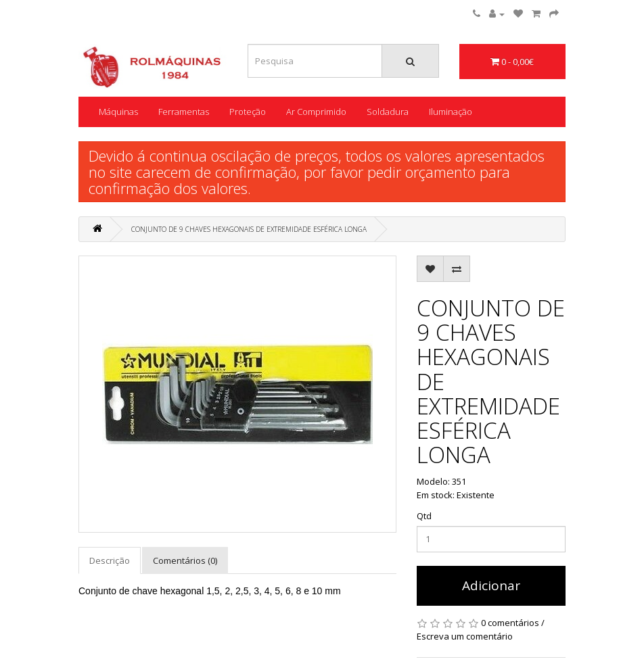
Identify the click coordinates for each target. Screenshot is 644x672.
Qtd (424, 516)
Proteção (248, 112)
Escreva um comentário (465, 636)
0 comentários (510, 623)
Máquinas (118, 112)
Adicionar (491, 585)
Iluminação (451, 112)
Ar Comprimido (316, 112)
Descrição (110, 560)
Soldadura (388, 112)
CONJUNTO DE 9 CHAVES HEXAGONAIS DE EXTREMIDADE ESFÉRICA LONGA (249, 229)
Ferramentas (184, 112)
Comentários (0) (185, 560)
